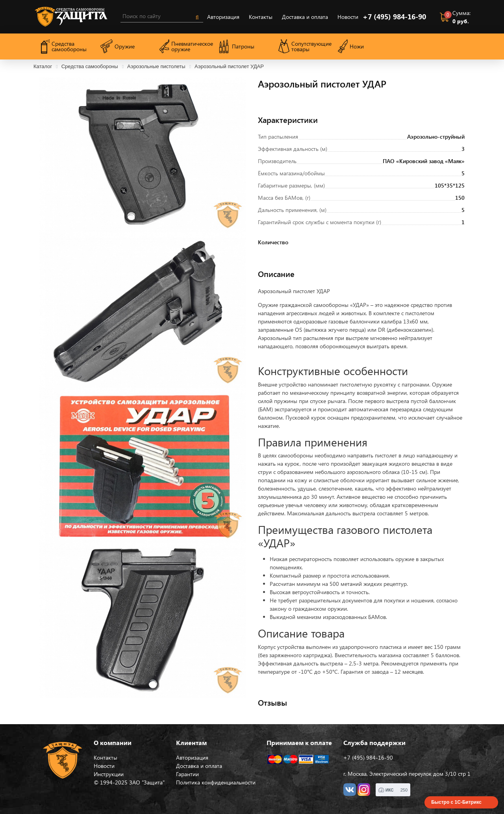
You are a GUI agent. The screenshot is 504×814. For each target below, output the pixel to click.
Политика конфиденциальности (216, 782)
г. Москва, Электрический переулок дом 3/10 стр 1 (407, 774)
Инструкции (109, 774)
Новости (348, 17)
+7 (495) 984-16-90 (394, 17)
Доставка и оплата (305, 17)
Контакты (261, 17)
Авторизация (223, 17)
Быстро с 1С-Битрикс (456, 802)
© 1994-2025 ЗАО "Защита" (129, 782)
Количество (267, 242)
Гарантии (187, 774)
